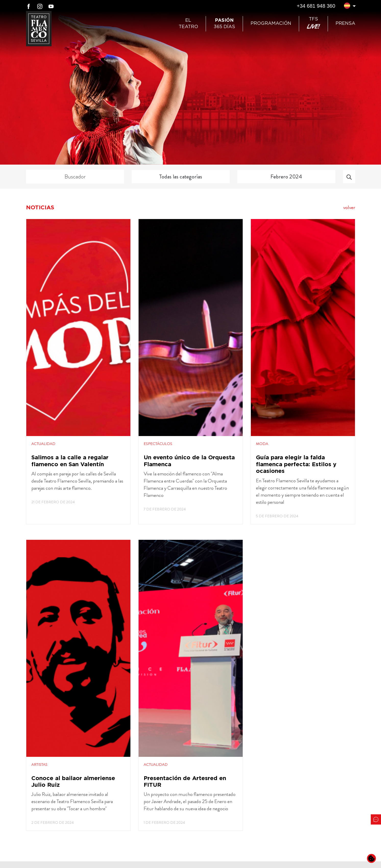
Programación (271, 24)
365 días (224, 24)
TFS (313, 24)
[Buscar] (349, 177)
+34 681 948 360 (316, 6)
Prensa (345, 24)
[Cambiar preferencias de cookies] (371, 858)
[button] (347, 6)
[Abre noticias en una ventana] (78, 371)
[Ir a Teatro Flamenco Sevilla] (39, 29)
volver (349, 207)
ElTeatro (188, 24)
